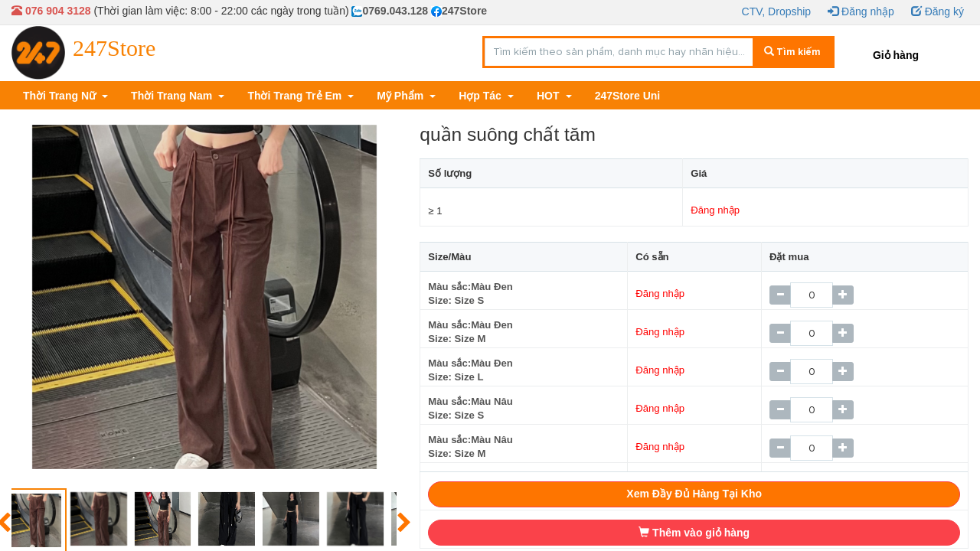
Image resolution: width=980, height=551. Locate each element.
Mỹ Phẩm (402, 96)
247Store (459, 11)
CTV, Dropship (777, 11)
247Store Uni (628, 96)
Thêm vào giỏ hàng (694, 533)
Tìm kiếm (792, 52)
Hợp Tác (482, 96)
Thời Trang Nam (173, 96)
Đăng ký (938, 11)
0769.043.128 (390, 11)
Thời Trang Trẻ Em (296, 96)
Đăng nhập (861, 11)
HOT (549, 96)
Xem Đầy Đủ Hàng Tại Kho (694, 494)
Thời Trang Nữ (61, 96)
